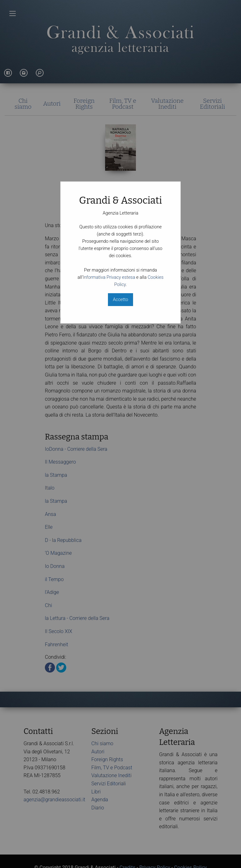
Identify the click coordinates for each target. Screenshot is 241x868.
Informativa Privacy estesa (109, 277)
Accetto (120, 300)
